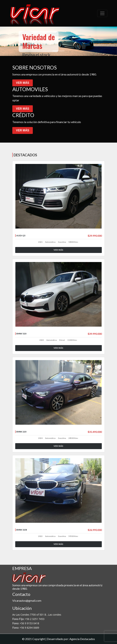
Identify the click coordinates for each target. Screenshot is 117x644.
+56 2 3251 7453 (35, 619)
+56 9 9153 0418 (29, 623)
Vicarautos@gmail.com (27, 600)
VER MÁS (23, 83)
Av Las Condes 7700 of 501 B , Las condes (37, 615)
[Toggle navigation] (102, 13)
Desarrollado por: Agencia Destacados (71, 639)
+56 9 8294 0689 (29, 628)
